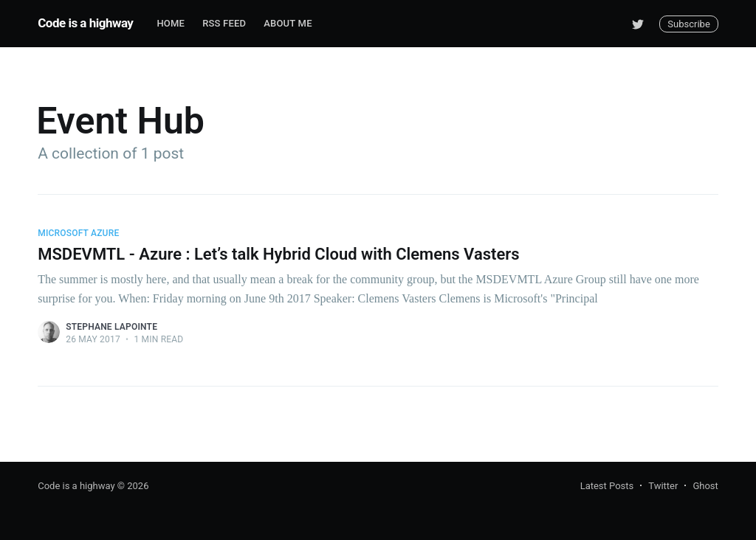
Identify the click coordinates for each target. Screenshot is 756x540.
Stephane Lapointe (111, 327)
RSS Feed (224, 23)
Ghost (705, 486)
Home (171, 23)
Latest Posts (607, 486)
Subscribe (688, 24)
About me (288, 23)
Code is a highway (85, 23)
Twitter (663, 486)
